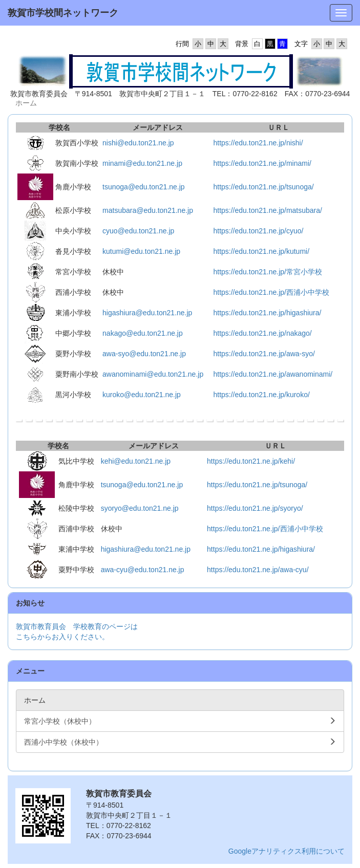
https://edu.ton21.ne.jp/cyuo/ (258, 231)
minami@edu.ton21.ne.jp (142, 163)
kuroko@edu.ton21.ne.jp (142, 395)
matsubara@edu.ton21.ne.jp (148, 210)
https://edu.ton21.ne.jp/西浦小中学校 (271, 292)
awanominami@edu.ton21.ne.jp (153, 374)
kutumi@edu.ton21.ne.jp (141, 251)
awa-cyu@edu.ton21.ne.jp (143, 570)
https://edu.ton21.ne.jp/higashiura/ (267, 313)
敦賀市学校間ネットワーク (63, 13)
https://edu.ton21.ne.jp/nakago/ (262, 333)
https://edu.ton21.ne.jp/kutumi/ (261, 251)
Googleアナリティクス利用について (287, 851)
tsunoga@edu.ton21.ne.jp (144, 187)
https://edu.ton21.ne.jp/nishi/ (258, 143)
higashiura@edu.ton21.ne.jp (147, 313)
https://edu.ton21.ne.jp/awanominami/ (273, 374)
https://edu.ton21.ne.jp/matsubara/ (267, 210)
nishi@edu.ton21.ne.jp (138, 143)
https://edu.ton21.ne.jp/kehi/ (251, 461)
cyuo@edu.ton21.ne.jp (138, 231)
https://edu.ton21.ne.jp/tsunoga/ (263, 187)
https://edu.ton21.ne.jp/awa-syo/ (264, 354)
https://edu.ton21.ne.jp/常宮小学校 (267, 272)
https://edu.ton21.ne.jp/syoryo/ (255, 508)
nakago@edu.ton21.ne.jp (143, 333)
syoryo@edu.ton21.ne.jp (140, 508)
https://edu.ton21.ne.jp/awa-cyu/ (258, 570)
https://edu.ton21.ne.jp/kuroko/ (261, 395)
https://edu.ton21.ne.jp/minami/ (262, 163)
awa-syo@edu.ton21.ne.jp (144, 354)
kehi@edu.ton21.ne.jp (136, 461)
